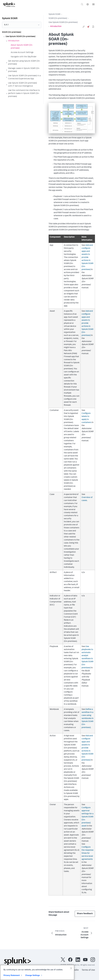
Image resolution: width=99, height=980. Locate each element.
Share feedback (85, 914)
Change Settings (33, 975)
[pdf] (93, 27)
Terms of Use (88, 970)
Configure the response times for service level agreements (87, 853)
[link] (84, 27)
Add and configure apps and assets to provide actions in (87, 258)
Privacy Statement (12, 975)
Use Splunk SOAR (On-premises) (63, 23)
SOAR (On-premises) (58, 18)
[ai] (88, 27)
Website (74, 970)
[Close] (71, 968)
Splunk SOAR (54, 14)
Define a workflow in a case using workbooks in (87, 719)
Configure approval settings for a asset (87, 817)
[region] (37, 972)
